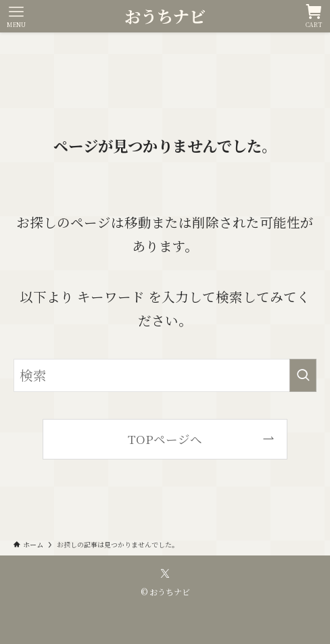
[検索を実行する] (303, 375)
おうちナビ (165, 16)
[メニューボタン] (16, 16)
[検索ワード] (165, 375)
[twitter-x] (165, 574)
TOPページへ (165, 439)
